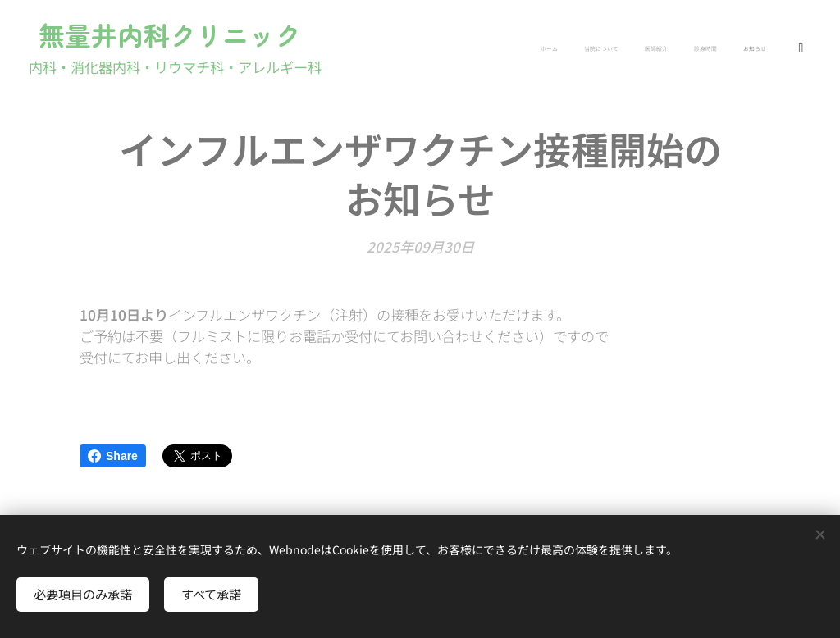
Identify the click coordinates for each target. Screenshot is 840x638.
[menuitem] (685, 50)
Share (113, 456)
